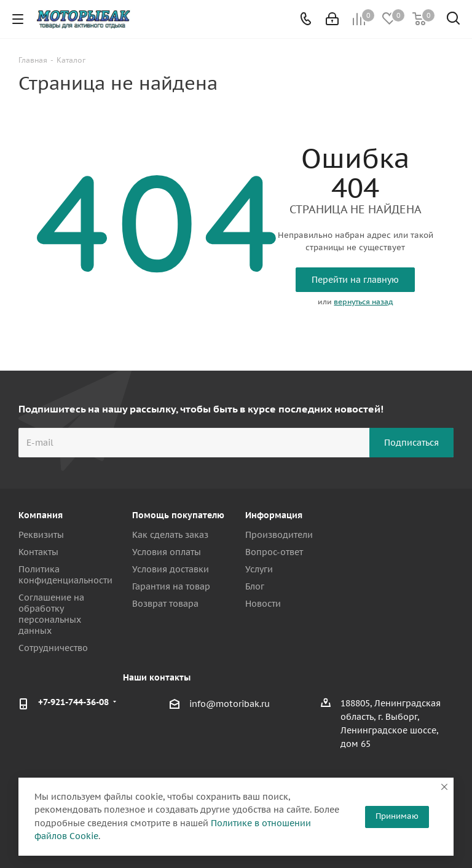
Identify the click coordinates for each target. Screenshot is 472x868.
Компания (41, 515)
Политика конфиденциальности (65, 575)
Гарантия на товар (171, 586)
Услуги (259, 569)
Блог (255, 586)
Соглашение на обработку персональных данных (51, 614)
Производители (279, 535)
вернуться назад (363, 302)
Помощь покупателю (178, 515)
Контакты (38, 552)
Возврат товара (165, 604)
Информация (274, 515)
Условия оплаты (167, 552)
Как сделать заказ (170, 535)
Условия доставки (171, 569)
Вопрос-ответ (274, 552)
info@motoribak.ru (230, 704)
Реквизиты (41, 535)
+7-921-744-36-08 (73, 702)
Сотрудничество (53, 648)
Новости (263, 604)
